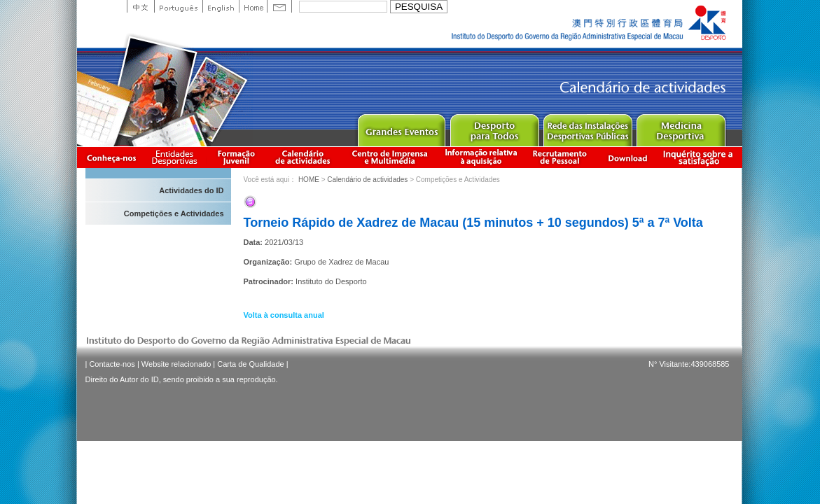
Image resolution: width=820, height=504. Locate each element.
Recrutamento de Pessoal (560, 157)
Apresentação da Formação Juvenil (236, 157)
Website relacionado (176, 364)
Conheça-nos (111, 157)
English (221, 6)
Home (253, 6)
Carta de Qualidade (250, 364)
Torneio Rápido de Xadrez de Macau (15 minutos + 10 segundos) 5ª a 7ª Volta (473, 223)
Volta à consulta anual (284, 315)
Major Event (401, 127)
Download (627, 157)
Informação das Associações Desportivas (177, 157)
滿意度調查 (700, 157)
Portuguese (178, 6)
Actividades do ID (191, 190)
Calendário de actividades (303, 157)
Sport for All (494, 127)
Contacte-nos (112, 364)
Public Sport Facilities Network (587, 127)
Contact (279, 6)
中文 (140, 6)
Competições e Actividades (174, 213)
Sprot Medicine (680, 127)
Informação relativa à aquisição (481, 157)
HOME (309, 180)
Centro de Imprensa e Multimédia (390, 157)
